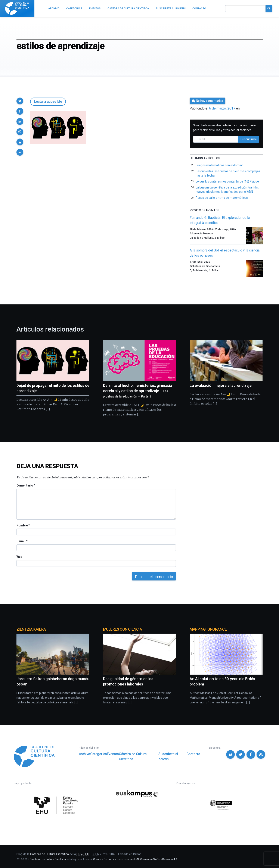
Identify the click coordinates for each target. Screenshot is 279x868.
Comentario (26, 485)
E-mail (22, 541)
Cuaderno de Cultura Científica (48, 859)
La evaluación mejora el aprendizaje (221, 385)
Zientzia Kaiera (31, 629)
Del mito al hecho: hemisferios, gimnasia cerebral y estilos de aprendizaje (138, 391)
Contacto (193, 754)
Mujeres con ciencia (123, 629)
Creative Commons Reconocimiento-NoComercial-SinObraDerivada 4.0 (135, 859)
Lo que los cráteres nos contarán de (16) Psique (227, 181)
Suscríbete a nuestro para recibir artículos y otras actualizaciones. (225, 128)
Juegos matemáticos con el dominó (220, 165)
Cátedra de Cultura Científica (133, 756)
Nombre (23, 525)
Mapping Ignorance (208, 629)
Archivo (85, 754)
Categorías (99, 754)
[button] (20, 101)
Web (19, 557)
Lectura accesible (48, 102)
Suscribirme (249, 139)
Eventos (113, 754)
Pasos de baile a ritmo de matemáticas (222, 198)
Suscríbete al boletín (168, 756)
